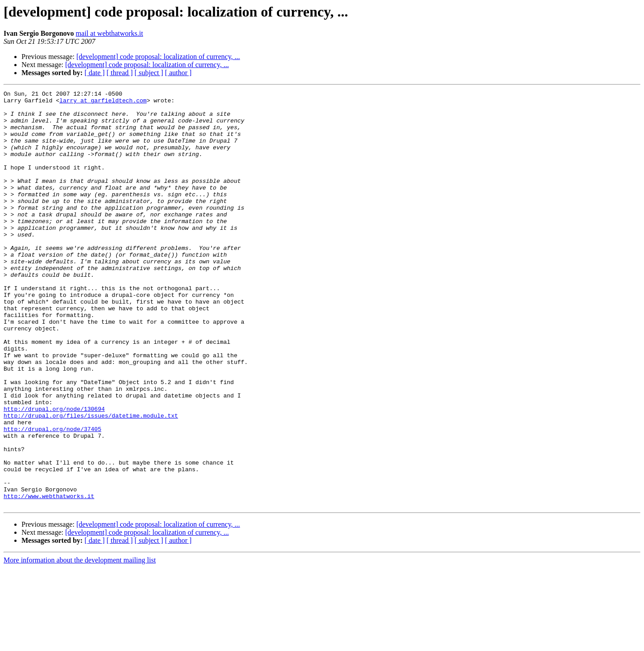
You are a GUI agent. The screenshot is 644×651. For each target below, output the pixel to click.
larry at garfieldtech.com (103, 103)
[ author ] (178, 73)
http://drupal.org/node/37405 (52, 497)
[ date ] (95, 73)
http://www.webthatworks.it (49, 578)
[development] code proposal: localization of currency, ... (158, 57)
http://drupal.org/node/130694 (54, 473)
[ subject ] (149, 73)
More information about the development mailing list (80, 643)
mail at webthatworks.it (109, 33)
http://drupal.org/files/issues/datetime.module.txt (91, 481)
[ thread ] (120, 73)
